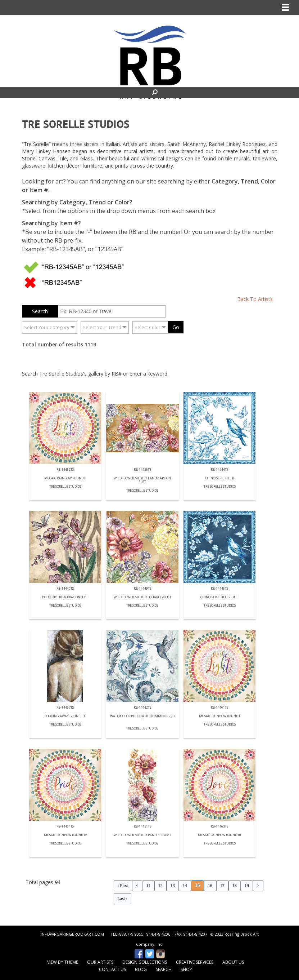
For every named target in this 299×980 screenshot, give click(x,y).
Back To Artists (255, 299)
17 (222, 886)
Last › (123, 899)
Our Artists (100, 962)
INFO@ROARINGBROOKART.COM (72, 934)
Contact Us (112, 969)
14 (185, 886)
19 (247, 886)
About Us (233, 962)
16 (210, 886)
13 (173, 886)
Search (164, 969)
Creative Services (195, 962)
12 (160, 886)
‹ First (123, 886)
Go (176, 327)
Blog (141, 969)
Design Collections (145, 962)
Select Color (148, 327)
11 (148, 886)
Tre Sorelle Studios (65, 487)
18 (235, 886)
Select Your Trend (102, 327)
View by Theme (63, 962)
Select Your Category (47, 327)
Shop (186, 969)
